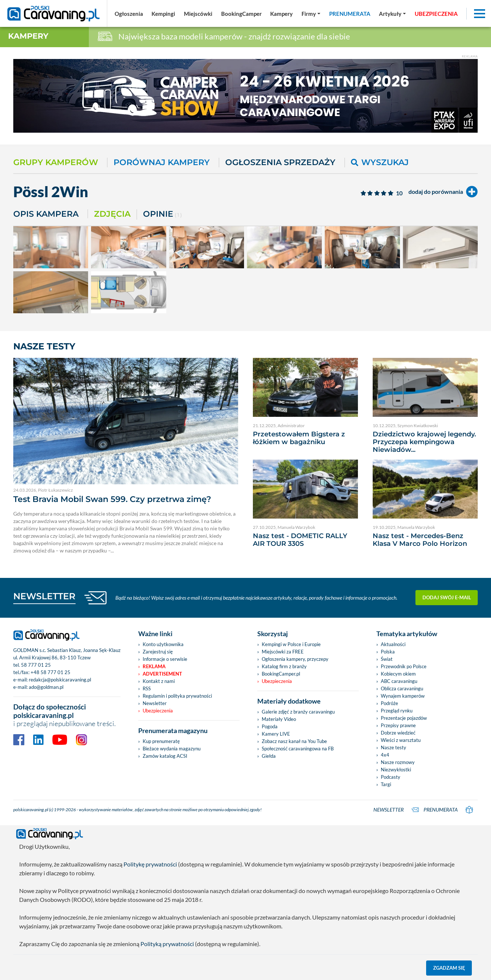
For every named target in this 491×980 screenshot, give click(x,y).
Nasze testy (394, 747)
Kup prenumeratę (161, 741)
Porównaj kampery (162, 162)
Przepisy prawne (398, 725)
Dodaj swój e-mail (447, 597)
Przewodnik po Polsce (404, 666)
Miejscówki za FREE (283, 652)
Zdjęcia (112, 214)
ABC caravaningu (399, 681)
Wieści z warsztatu (401, 740)
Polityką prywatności (167, 944)
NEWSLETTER (44, 596)
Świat (387, 659)
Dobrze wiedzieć (398, 733)
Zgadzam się (449, 968)
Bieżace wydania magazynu (172, 749)
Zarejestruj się (158, 652)
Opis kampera (46, 214)
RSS (147, 688)
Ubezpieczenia (158, 711)
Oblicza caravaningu (402, 688)
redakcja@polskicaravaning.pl (60, 680)
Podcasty (391, 777)
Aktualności (393, 644)
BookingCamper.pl (281, 674)
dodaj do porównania (443, 192)
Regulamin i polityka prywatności (177, 696)
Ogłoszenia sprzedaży (280, 162)
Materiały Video (279, 719)
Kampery (28, 36)
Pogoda (270, 726)
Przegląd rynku (397, 711)
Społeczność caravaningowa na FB (298, 749)
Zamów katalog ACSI (165, 756)
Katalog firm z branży (284, 666)
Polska (388, 652)
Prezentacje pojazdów (404, 718)
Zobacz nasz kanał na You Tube (294, 741)
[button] (392, 14)
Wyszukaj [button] (380, 162)
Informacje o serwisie (165, 659)
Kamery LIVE (276, 734)
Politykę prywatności (150, 864)
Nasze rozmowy (398, 762)
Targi (386, 784)
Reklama (154, 666)
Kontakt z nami (159, 681)
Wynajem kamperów (403, 696)
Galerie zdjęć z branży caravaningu (298, 712)
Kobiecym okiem (398, 674)
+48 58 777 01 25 (51, 672)
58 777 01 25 (36, 665)
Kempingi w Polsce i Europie (291, 644)
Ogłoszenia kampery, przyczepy (295, 659)
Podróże (389, 703)
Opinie (162, 215)
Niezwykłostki (396, 770)
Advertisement (162, 674)
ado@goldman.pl (46, 687)
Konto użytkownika (163, 644)
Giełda (269, 756)
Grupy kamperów (56, 162)
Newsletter (155, 703)
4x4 (385, 755)
